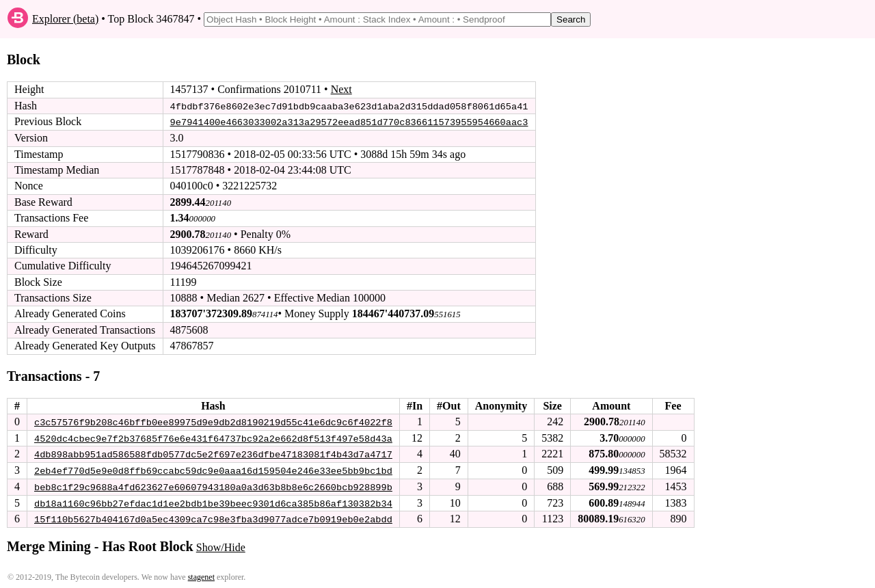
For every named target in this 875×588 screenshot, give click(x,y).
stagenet (201, 575)
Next (341, 89)
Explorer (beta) (65, 19)
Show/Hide (221, 545)
